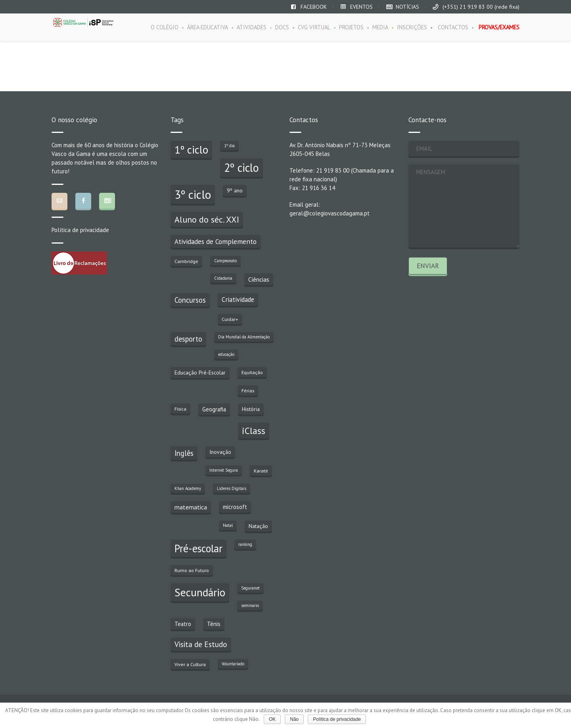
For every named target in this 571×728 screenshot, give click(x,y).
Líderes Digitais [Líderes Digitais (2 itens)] (232, 488)
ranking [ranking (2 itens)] (245, 544)
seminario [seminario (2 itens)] (250, 605)
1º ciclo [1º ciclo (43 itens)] (191, 150)
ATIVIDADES (252, 27)
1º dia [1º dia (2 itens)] (229, 146)
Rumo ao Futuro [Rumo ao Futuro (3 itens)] (192, 570)
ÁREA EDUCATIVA (208, 27)
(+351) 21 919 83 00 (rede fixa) (481, 7)
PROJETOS (351, 27)
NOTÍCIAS (407, 7)
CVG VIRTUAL (314, 27)
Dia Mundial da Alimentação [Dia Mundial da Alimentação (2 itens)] (244, 337)
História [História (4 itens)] (251, 409)
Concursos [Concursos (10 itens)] (190, 300)
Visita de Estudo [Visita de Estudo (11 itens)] (201, 644)
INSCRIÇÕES (412, 27)
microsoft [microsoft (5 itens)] (235, 507)
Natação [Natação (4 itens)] (258, 526)
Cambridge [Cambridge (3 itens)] (186, 261)
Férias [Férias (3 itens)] (248, 390)
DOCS (282, 27)
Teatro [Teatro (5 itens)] (183, 624)
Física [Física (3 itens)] (180, 409)
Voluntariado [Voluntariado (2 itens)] (233, 664)
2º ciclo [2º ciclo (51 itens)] (241, 168)
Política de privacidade (80, 230)
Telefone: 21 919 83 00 (319, 170)
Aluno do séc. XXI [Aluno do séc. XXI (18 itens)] (207, 219)
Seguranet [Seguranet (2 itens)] (250, 588)
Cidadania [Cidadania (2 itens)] (223, 278)
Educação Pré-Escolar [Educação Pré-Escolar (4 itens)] (200, 373)
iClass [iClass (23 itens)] (254, 430)
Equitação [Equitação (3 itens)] (252, 372)
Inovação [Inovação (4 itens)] (220, 452)
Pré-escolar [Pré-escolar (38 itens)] (198, 548)
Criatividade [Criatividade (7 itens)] (238, 300)
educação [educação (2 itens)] (226, 354)
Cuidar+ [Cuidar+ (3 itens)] (230, 319)
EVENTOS (361, 7)
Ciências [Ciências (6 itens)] (259, 279)
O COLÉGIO (165, 27)
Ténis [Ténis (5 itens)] (214, 624)
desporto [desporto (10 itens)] (188, 339)
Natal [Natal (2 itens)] (228, 525)
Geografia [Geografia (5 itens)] (214, 409)
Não (294, 719)
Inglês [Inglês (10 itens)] (184, 453)
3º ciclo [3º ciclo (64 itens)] (193, 194)
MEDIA (380, 27)
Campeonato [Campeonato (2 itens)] (225, 261)
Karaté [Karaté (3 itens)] (261, 471)
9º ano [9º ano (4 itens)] (235, 190)
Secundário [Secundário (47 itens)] (200, 592)
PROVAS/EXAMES (499, 27)
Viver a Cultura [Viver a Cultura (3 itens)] (190, 664)
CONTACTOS (453, 27)
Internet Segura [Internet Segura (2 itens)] (224, 470)
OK (272, 719)
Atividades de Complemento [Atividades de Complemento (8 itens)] (216, 241)
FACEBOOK (314, 7)
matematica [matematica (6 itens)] (191, 507)
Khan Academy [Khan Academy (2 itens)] (188, 488)
